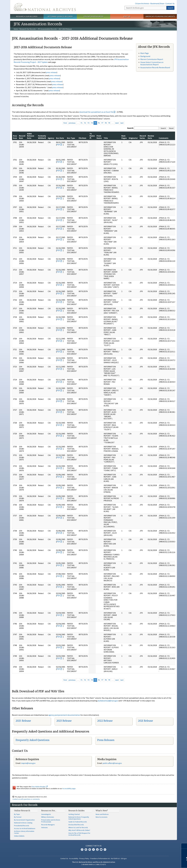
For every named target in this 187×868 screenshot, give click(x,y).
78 (106, 123)
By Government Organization (24, 820)
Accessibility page (69, 789)
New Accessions (102, 817)
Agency (51, 138)
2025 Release (23, 721)
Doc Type (71, 138)
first (65, 123)
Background (145, 56)
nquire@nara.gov (29, 763)
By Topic (17, 814)
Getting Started (74, 814)
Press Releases (106, 740)
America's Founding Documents (160, 16)
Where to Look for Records (78, 827)
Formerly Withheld (42, 137)
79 (109, 123)
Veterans (44, 827)
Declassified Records (76, 825)
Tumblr (93, 850)
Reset (171, 128)
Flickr (105, 850)
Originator (133, 138)
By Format (18, 817)
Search (170, 8)
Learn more (166, 864)
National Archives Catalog (23, 823)
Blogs (101, 850)
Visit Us (127, 16)
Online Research (22, 811)
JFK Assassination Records (47, 29)
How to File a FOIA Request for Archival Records (79, 834)
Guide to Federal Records (78, 822)
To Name (92, 136)
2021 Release (145, 721)
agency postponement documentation (64, 715)
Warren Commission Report (152, 59)
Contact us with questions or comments (26, 799)
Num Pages (124, 137)
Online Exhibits (19, 836)
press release (51, 72)
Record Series (143, 137)
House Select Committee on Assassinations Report (152, 63)
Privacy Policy (84, 858)
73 (88, 123)
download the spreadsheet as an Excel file (96, 112)
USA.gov (124, 858)
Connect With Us (94, 846)
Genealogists (46, 814)
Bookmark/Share (157, 3)
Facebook (82, 850)
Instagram (90, 850)
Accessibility (74, 858)
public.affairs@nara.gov (112, 763)
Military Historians (48, 817)
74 (92, 123)
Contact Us (170, 3)
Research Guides (77, 811)
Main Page (145, 53)
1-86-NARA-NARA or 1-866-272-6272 (94, 864)
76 (99, 123)
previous (72, 123)
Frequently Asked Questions (32, 740)
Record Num (22, 137)
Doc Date (60, 138)
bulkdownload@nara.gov (108, 701)
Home (16, 29)
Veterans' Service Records (60, 16)
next (117, 123)
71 (81, 123)
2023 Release (64, 721)
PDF (58, 145)
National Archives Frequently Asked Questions (79, 818)
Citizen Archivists (142, 3)
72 (85, 123)
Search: (130, 128)
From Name (99, 137)
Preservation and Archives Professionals (51, 821)
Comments (164, 138)
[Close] (184, 846)
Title (106, 138)
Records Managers (48, 825)
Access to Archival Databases (25, 828)
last (122, 123)
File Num (82, 138)
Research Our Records (27, 16)
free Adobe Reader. (40, 787)
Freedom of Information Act (100, 858)
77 (102, 123)
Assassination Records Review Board (155, 67)
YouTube (97, 850)
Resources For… (49, 811)
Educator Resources (93, 16)
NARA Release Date (31, 136)
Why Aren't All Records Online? (79, 830)
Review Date (151, 137)
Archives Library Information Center (24, 832)
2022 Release (105, 721)
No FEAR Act (115, 858)
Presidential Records (22, 826)
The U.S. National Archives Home (45, 7)
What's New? (102, 811)
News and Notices (102, 814)
